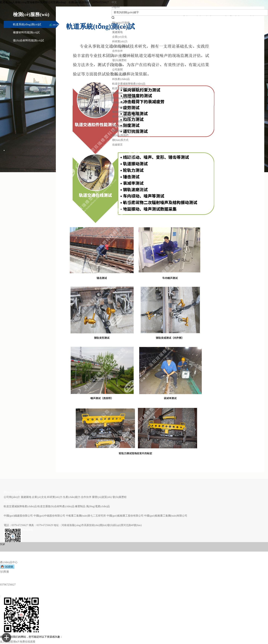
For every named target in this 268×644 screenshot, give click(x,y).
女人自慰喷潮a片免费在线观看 (18, 642)
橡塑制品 (117, 93)
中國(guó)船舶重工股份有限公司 (125, 516)
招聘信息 (117, 131)
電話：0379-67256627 (16, 525)
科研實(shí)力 (120, 41)
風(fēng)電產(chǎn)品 (124, 98)
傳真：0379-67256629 (41, 525)
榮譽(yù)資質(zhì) (122, 56)
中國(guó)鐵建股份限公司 (18, 516)
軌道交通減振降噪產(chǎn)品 (129, 84)
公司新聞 (117, 70)
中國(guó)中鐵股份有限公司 (49, 516)
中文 (114, 2)
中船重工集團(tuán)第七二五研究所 (86, 516)
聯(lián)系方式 (120, 140)
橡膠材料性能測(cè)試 (125, 112)
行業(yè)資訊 (120, 74)
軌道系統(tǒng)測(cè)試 (125, 107)
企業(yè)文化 (120, 37)
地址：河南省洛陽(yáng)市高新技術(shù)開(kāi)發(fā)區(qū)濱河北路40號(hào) (98, 525)
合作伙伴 (117, 51)
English (116, 7)
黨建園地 (117, 32)
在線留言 (117, 145)
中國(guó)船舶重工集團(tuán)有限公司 (166, 516)
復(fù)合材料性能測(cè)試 (127, 117)
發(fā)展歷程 (119, 60)
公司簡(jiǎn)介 (120, 27)
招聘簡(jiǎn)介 (120, 126)
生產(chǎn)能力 (121, 46)
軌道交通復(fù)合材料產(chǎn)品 (131, 88)
